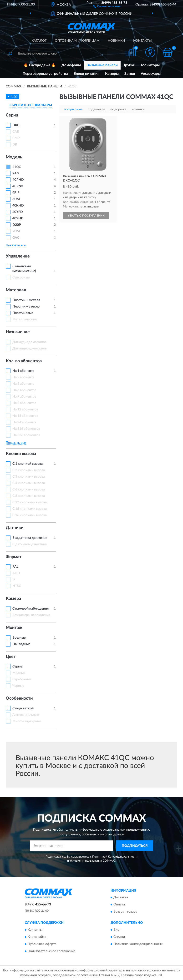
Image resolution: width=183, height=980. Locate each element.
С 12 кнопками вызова (30, 502)
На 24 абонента (24, 422)
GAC (16, 238)
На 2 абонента (23, 377)
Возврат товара (125, 912)
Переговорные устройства (45, 74)
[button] (107, 6)
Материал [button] (16, 290)
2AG (16, 173)
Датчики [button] (15, 528)
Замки (130, 74)
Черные (18, 686)
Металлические (25, 319)
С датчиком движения (30, 544)
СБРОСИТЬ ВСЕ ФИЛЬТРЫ (31, 105)
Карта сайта (37, 937)
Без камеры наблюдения (31, 615)
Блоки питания (86, 74)
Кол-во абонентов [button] (24, 361)
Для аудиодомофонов (29, 342)
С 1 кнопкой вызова (28, 464)
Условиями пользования (86, 861)
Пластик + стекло (26, 307)
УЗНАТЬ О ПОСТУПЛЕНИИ (86, 216)
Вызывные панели (102, 65)
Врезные (19, 638)
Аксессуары (151, 74)
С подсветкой (23, 708)
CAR (16, 132)
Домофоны (71, 65)
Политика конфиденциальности (138, 944)
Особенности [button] (19, 698)
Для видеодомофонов (30, 349)
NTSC (17, 586)
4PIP (16, 193)
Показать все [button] (16, 245)
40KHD (18, 206)
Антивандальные (26, 715)
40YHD (18, 218)
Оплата (119, 905)
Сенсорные (21, 278)
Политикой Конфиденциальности (115, 857)
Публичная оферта (42, 944)
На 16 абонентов (25, 416)
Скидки (119, 937)
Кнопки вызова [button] (21, 454)
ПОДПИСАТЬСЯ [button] (135, 846)
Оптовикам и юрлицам (77, 41)
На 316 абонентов (26, 429)
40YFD (18, 212)
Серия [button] (12, 115)
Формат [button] (14, 557)
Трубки (129, 65)
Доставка (121, 898)
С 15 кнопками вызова (30, 509)
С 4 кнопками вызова (29, 483)
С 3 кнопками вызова (29, 477)
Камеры (112, 74)
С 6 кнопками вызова (29, 490)
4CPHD (18, 180)
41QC (17, 167)
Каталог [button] (39, 41)
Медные (19, 673)
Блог (117, 930)
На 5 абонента (23, 384)
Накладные (21, 644)
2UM (16, 231)
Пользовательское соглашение (51, 951)
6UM (16, 199)
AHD (16, 573)
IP (14, 580)
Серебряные (22, 679)
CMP (16, 138)
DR (15, 145)
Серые (17, 667)
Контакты (142, 41)
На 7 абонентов (24, 397)
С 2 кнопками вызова (29, 470)
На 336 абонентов (26, 435)
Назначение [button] (18, 332)
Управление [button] (18, 256)
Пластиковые (23, 313)
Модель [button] (14, 157)
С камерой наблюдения (30, 609)
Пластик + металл (26, 300)
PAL (15, 567)
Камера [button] (13, 599)
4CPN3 (18, 186)
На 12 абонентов (25, 409)
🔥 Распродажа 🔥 (40, 65)
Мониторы (150, 65)
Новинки (116, 41)
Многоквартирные (27, 721)
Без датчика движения (30, 538)
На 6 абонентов (24, 390)
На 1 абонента (23, 371)
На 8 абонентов (24, 403)
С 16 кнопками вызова (30, 515)
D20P (17, 225)
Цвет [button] (11, 657)
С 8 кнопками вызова (29, 496)
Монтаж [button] (14, 628)
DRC (16, 125)
